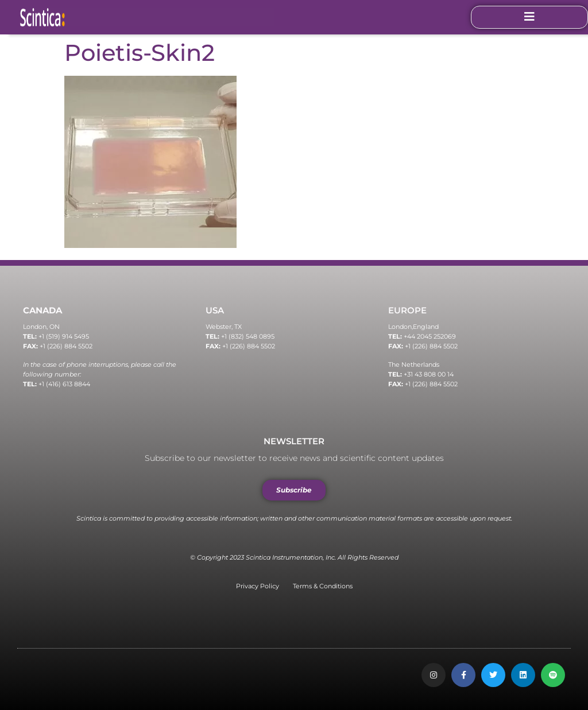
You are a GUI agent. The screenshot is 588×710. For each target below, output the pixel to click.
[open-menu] (529, 17)
